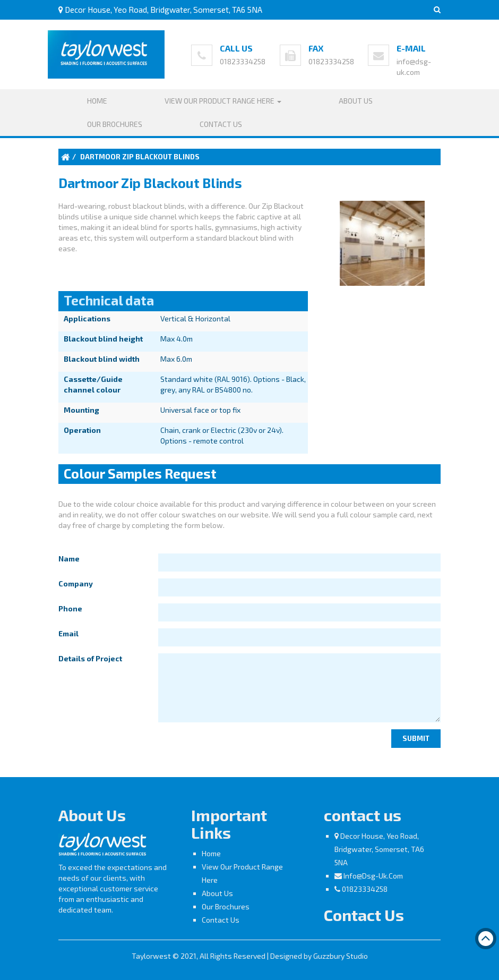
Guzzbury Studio (341, 956)
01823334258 (243, 61)
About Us (356, 101)
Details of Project (90, 658)
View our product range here (223, 101)
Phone (70, 608)
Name (69, 559)
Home (97, 101)
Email (68, 633)
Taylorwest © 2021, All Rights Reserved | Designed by (222, 956)
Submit (416, 738)
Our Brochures (115, 124)
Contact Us (221, 124)
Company (76, 583)
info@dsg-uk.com (373, 876)
